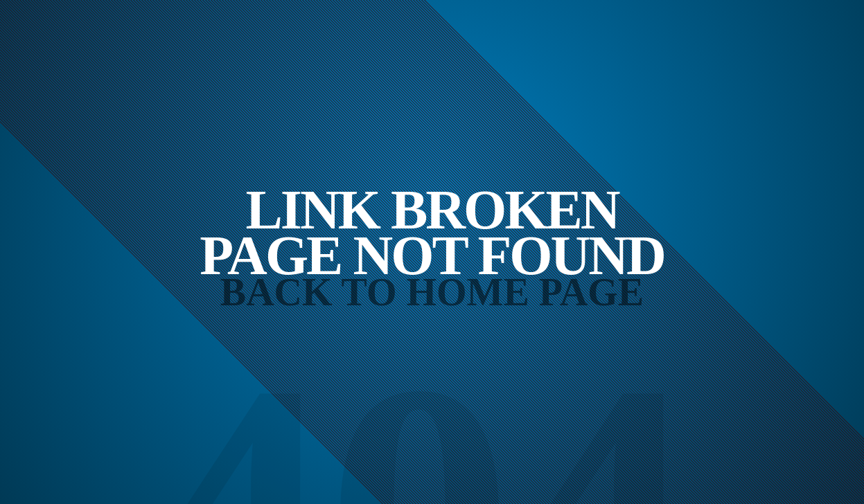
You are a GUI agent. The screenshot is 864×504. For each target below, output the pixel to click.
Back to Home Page (432, 292)
